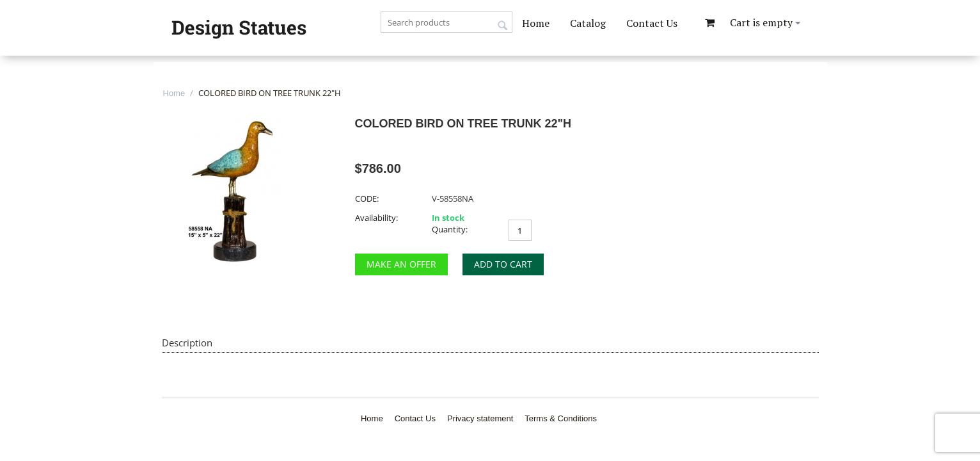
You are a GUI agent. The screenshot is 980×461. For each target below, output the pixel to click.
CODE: (367, 198)
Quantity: (450, 229)
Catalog (588, 23)
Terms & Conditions (561, 418)
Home (536, 23)
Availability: (376, 218)
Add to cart (503, 264)
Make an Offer (401, 264)
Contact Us (652, 23)
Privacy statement (480, 418)
